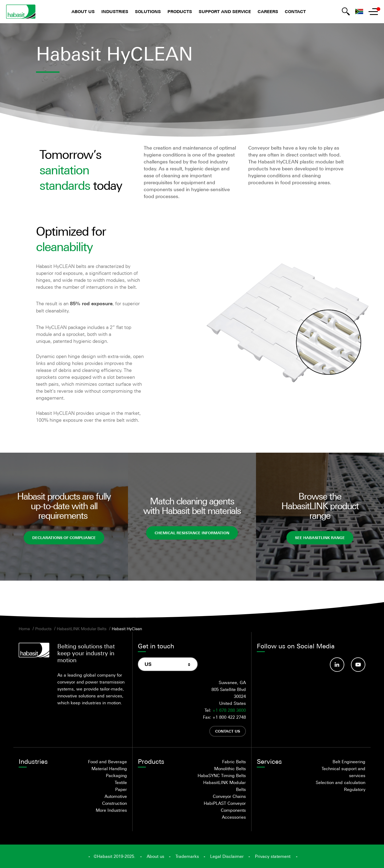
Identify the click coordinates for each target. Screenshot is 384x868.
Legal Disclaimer (227, 856)
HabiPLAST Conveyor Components (225, 807)
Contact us (228, 731)
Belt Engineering (349, 762)
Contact (295, 12)
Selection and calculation (341, 782)
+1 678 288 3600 (229, 710)
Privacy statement (273, 856)
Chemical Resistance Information (192, 533)
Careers (268, 12)
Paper (121, 789)
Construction (115, 803)
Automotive (116, 796)
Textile (121, 782)
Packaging (116, 775)
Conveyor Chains (229, 796)
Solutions (148, 12)
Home (24, 629)
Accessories (234, 817)
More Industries (111, 810)
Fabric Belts (234, 762)
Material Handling (109, 769)
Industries (115, 12)
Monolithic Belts (230, 769)
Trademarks (187, 856)
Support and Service (225, 12)
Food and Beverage (107, 762)
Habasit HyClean (127, 629)
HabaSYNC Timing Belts (222, 775)
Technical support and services (343, 772)
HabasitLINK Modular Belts (82, 629)
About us (83, 12)
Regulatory (355, 789)
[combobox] (168, 664)
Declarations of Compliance (64, 538)
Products (180, 12)
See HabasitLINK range (320, 538)
